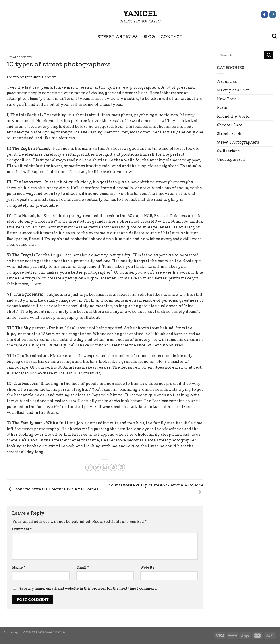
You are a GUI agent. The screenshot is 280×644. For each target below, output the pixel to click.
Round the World (233, 116)
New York (226, 99)
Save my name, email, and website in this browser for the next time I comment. (88, 588)
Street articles (231, 133)
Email (83, 567)
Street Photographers (238, 142)
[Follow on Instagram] (273, 15)
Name (19, 567)
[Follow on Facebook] (264, 15)
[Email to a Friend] (105, 467)
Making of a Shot (233, 90)
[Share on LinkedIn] (121, 467)
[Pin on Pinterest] (113, 467)
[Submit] (269, 55)
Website (147, 567)
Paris (222, 107)
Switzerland (228, 151)
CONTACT (172, 36)
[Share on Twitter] (97, 467)
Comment (22, 529)
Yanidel (140, 13)
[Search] (274, 36)
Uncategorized (231, 159)
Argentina (227, 81)
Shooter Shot (230, 125)
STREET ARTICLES (118, 36)
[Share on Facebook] (89, 467)
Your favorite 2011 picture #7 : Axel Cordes (53, 489)
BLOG (149, 36)
